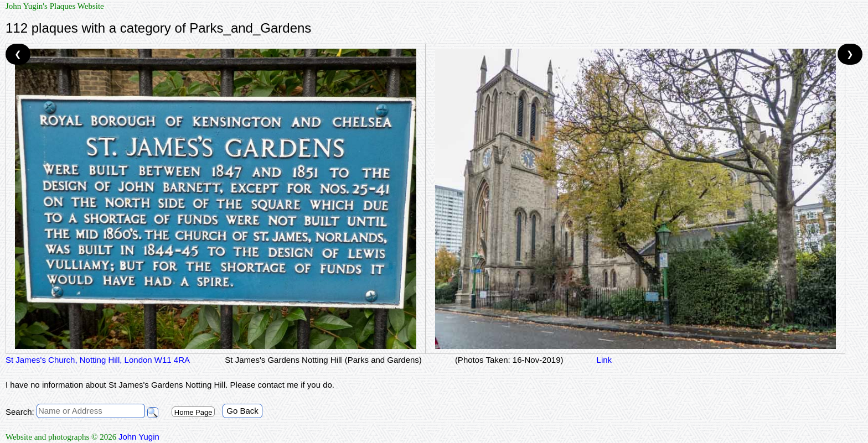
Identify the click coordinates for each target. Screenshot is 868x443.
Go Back (242, 411)
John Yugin (139, 437)
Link (604, 360)
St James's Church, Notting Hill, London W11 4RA (99, 360)
